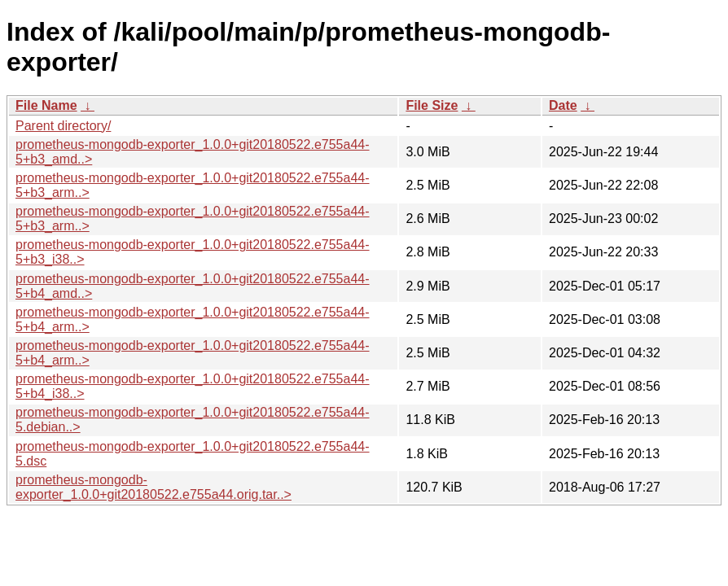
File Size (432, 105)
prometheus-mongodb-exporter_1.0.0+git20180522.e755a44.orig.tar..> (153, 487)
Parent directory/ (63, 126)
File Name (46, 105)
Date (563, 105)
